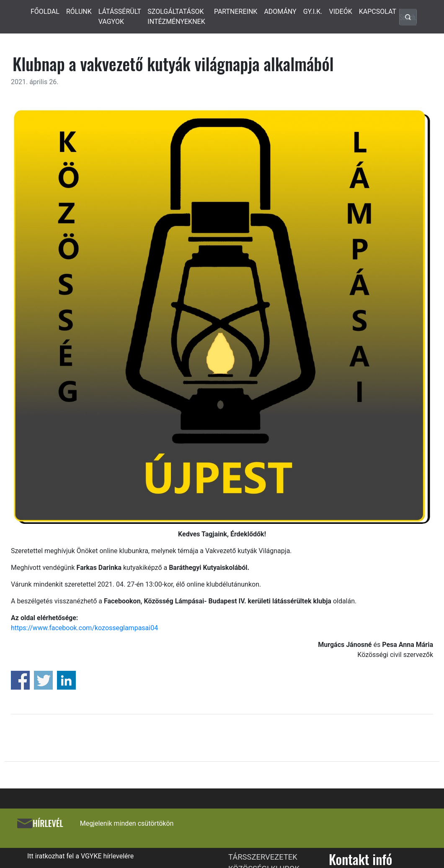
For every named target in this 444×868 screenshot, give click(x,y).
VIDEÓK (341, 12)
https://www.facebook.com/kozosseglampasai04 (84, 628)
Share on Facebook (20, 680)
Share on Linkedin (66, 680)
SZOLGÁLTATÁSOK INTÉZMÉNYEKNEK (176, 17)
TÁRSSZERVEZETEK (263, 857)
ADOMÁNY (280, 12)
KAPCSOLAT (378, 12)
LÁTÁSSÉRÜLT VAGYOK (120, 17)
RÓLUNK (79, 12)
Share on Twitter (43, 680)
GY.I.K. (313, 12)
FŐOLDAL (45, 12)
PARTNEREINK (236, 12)
